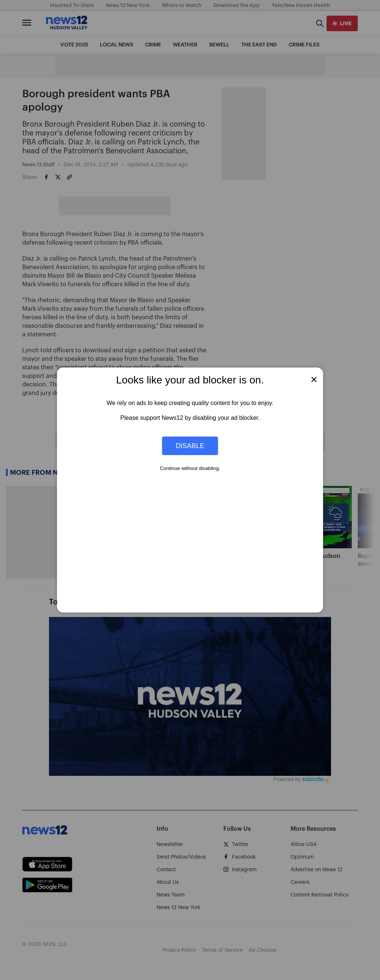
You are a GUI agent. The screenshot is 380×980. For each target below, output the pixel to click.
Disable (190, 446)
